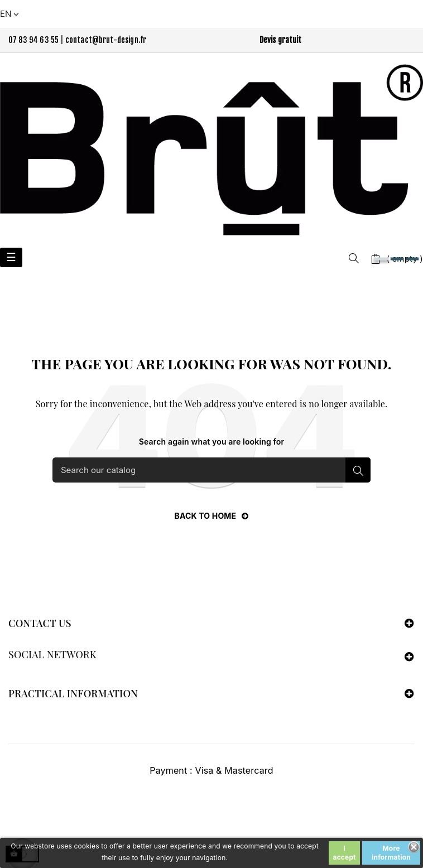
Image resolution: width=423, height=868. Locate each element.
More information (391, 853)
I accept (345, 853)
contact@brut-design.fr (106, 40)
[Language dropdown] (11, 14)
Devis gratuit (281, 40)
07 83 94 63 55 (33, 40)
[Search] (212, 470)
